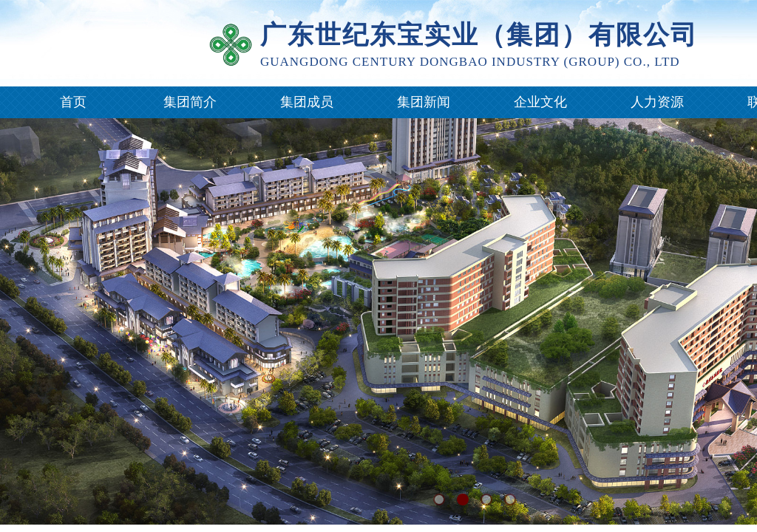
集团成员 (307, 102)
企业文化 (540, 102)
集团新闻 (424, 102)
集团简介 (190, 102)
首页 (73, 102)
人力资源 (657, 102)
